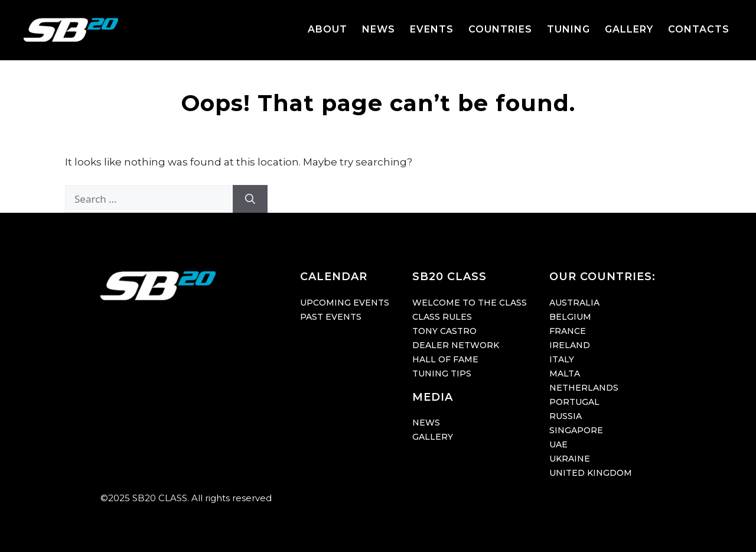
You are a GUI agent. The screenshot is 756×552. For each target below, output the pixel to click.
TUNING (568, 29)
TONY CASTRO (444, 331)
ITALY (562, 359)
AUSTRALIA (574, 303)
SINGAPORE (576, 430)
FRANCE (568, 331)
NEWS (379, 29)
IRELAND (570, 345)
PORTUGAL (574, 402)
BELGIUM (570, 317)
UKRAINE (570, 459)
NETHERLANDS (584, 388)
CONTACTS (699, 29)
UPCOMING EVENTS (345, 303)
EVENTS (432, 29)
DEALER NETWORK (456, 345)
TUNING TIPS (442, 374)
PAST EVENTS (331, 317)
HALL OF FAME (445, 359)
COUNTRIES (500, 29)
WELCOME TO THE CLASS (470, 303)
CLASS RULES (442, 317)
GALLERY (629, 29)
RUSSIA (566, 416)
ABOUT (328, 29)
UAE (558, 444)
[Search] (250, 199)
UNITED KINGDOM (591, 473)
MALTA (565, 374)
